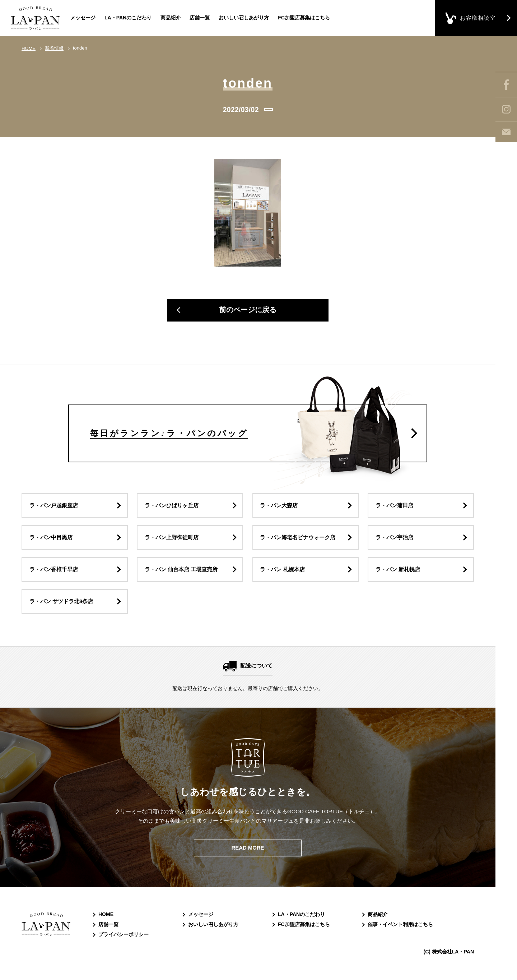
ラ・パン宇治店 (394, 539)
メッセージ (83, 18)
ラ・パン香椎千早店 (54, 571)
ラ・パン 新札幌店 (398, 571)
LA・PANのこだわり (128, 18)
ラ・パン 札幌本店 (283, 571)
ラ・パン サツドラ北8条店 (61, 604)
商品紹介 (171, 18)
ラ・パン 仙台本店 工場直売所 (181, 571)
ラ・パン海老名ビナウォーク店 (298, 539)
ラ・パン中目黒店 (51, 539)
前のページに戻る (248, 310)
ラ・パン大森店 (279, 507)
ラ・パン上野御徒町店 (172, 539)
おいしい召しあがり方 (244, 18)
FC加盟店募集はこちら (304, 18)
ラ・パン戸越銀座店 (54, 507)
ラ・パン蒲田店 (394, 507)
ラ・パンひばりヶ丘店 (172, 507)
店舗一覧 (200, 18)
